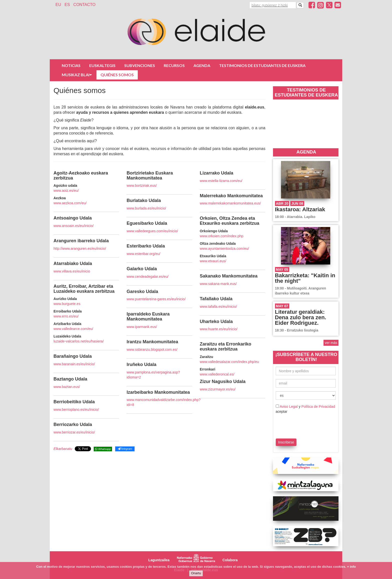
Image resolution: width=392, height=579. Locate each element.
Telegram (125, 449)
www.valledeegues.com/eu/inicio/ (152, 231)
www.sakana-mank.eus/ (218, 284)
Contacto (84, 5)
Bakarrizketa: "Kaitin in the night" (305, 278)
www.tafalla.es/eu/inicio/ (218, 306)
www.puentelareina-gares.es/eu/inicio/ (156, 299)
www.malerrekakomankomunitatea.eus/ (230, 203)
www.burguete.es (67, 304)
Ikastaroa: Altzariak (300, 209)
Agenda (202, 65)
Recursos (174, 65)
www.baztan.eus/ (67, 387)
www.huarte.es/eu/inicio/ (219, 329)
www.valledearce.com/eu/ (73, 329)
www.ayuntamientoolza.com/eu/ (224, 248)
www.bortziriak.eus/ (142, 185)
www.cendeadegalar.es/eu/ (147, 276)
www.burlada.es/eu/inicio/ (146, 208)
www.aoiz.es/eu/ (66, 190)
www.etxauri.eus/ (213, 261)
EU (58, 5)
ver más (331, 343)
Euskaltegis (102, 65)
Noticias (71, 65)
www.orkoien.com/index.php (221, 236)
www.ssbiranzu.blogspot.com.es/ (152, 349)
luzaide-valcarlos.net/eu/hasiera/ (79, 341)
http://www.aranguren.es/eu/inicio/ (80, 248)
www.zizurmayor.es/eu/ (218, 389)
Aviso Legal (289, 406)
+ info (351, 567)
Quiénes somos (117, 75)
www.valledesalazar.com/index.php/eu (229, 362)
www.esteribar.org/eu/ (143, 254)
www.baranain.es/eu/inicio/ (74, 364)
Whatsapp (103, 449)
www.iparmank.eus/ (142, 327)
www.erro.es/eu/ (66, 316)
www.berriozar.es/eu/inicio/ (74, 432)
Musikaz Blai (77, 75)
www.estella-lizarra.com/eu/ (221, 181)
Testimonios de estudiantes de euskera (262, 65)
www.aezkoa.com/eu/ (70, 203)
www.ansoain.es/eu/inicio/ (73, 226)
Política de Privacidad (318, 406)
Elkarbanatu (63, 449)
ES (67, 5)
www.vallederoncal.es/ (217, 374)
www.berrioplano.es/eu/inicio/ (76, 409)
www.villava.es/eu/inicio (72, 271)
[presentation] (305, 425)
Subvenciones (140, 65)
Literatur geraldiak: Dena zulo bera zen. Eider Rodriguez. (301, 317)
